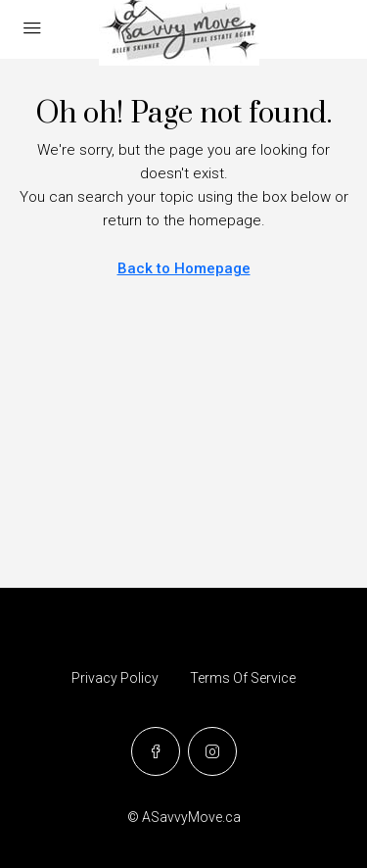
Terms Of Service (243, 678)
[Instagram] (212, 751)
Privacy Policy (115, 678)
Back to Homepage (184, 268)
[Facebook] (156, 751)
